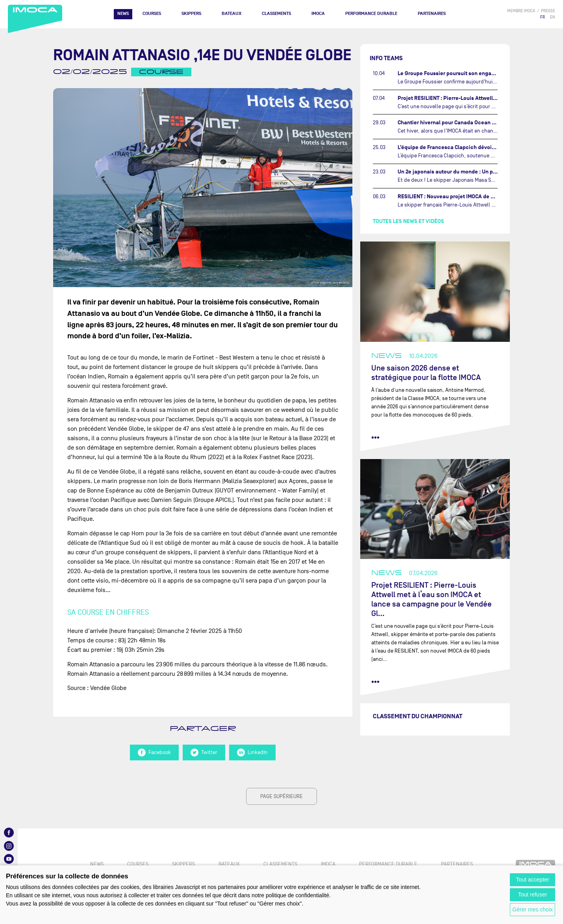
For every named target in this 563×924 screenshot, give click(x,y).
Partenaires (432, 14)
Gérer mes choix (532, 909)
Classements (276, 14)
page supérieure (281, 796)
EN (553, 17)
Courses (152, 14)
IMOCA (318, 14)
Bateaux (231, 14)
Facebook (154, 752)
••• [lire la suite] (375, 437)
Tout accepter (533, 880)
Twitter (204, 752)
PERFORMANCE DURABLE (371, 14)
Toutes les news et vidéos (408, 221)
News (123, 14)
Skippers (191, 14)
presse (548, 11)
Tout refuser (533, 894)
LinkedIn (252, 752)
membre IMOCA (521, 11)
